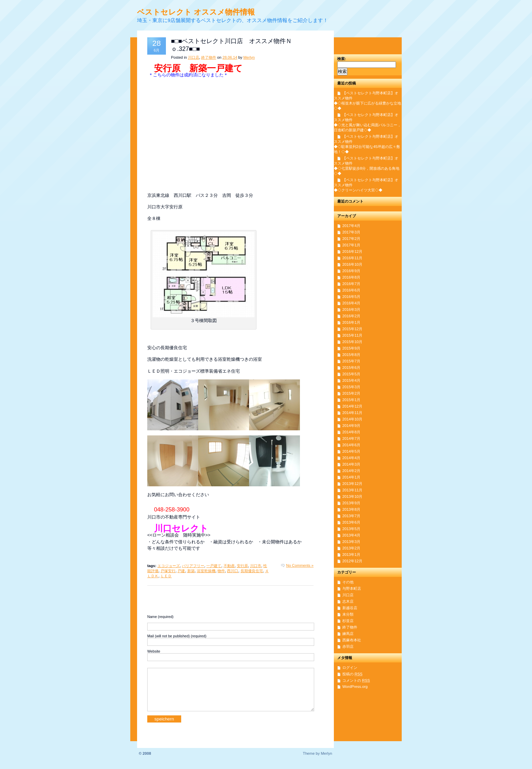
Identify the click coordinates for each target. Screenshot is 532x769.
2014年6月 (351, 445)
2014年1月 (351, 477)
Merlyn (249, 57)
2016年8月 (351, 277)
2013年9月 (351, 503)
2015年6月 (351, 368)
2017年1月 (351, 245)
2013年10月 (352, 496)
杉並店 (348, 621)
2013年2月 (351, 548)
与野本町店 (352, 588)
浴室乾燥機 (206, 571)
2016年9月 (351, 271)
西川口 (233, 571)
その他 (348, 582)
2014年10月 (352, 419)
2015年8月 (351, 355)
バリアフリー (193, 566)
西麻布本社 (352, 640)
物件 (221, 571)
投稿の (352, 674)
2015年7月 (351, 361)
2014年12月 (352, 406)
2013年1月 (351, 555)
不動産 (229, 566)
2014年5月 (351, 451)
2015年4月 (351, 380)
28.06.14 (230, 57)
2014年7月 (351, 438)
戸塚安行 (168, 571)
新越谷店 (350, 608)
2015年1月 (351, 400)
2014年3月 (351, 464)
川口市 (256, 566)
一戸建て (214, 566)
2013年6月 (351, 522)
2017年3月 (351, 232)
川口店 (194, 57)
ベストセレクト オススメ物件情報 (196, 12)
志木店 (348, 601)
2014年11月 (352, 413)
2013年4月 (351, 535)
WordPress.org (355, 687)
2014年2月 (351, 471)
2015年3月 (351, 387)
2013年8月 (351, 509)
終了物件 (209, 57)
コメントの (356, 680)
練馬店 (348, 634)
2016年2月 (351, 316)
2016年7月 (351, 284)
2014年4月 (351, 458)
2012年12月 (352, 561)
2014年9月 (351, 426)
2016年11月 (352, 258)
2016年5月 (351, 297)
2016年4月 (351, 303)
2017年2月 (351, 239)
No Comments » (300, 565)
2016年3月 (351, 310)
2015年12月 (352, 329)
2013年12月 (352, 484)
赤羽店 (348, 646)
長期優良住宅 (252, 571)
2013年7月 (351, 516)
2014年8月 (351, 432)
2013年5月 (351, 529)
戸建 (181, 571)
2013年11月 (352, 490)
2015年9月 (351, 348)
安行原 (242, 566)
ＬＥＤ (166, 576)
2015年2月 (351, 393)
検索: (342, 59)
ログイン (350, 668)
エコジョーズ (169, 566)
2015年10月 (352, 342)
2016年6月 (351, 290)
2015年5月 (351, 374)
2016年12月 (352, 251)
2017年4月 (351, 226)
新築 (191, 571)
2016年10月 (352, 264)
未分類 (348, 614)
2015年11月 (352, 335)
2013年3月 (351, 542)
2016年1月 (351, 322)
